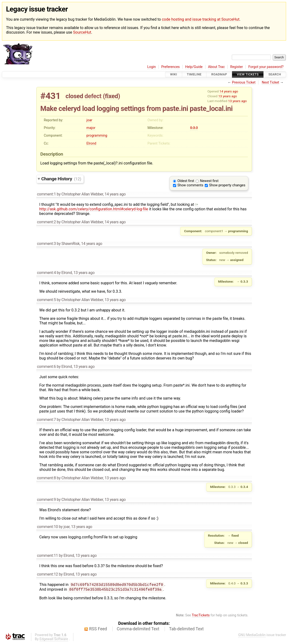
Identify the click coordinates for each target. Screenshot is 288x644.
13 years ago (227, 96)
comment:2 (46, 222)
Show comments (190, 185)
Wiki (174, 75)
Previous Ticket (244, 82)
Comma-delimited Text (138, 630)
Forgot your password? (266, 67)
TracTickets (201, 616)
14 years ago (229, 91)
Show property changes (227, 185)
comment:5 (46, 300)
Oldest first (186, 181)
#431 (51, 96)
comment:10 (48, 527)
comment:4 (46, 273)
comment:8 (46, 478)
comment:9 (46, 500)
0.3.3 (194, 128)
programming (97, 136)
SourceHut (82, 32)
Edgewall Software (54, 640)
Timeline (194, 75)
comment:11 (48, 556)
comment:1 (46, 194)
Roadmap (219, 75)
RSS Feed (98, 630)
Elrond (91, 143)
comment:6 (46, 367)
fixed (112, 96)
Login (152, 67)
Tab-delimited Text (186, 630)
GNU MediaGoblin (252, 636)
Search (275, 75)
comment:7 (46, 420)
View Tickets (248, 75)
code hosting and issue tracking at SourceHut (201, 19)
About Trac (217, 67)
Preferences (170, 67)
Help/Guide (194, 67)
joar (89, 120)
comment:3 (46, 244)
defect (93, 96)
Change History (61, 179)
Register (237, 67)
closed (74, 96)
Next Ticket (270, 82)
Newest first (209, 181)
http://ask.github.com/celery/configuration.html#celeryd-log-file (119, 207)
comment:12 (48, 574)
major (91, 128)
